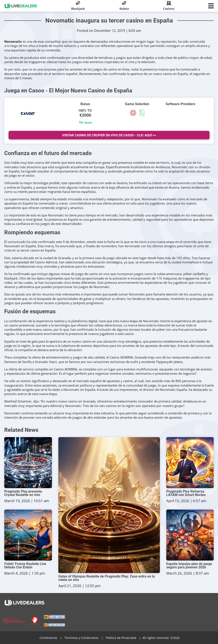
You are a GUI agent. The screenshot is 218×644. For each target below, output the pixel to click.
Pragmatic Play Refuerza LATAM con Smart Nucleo (186, 493)
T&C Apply (85, 122)
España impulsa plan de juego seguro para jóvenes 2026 (189, 566)
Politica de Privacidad (121, 638)
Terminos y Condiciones (82, 638)
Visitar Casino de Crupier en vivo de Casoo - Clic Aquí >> (109, 135)
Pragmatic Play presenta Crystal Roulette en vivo (23, 493)
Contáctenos (48, 638)
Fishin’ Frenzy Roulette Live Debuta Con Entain (25, 566)
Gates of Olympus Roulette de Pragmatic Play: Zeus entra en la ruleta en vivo (107, 578)
